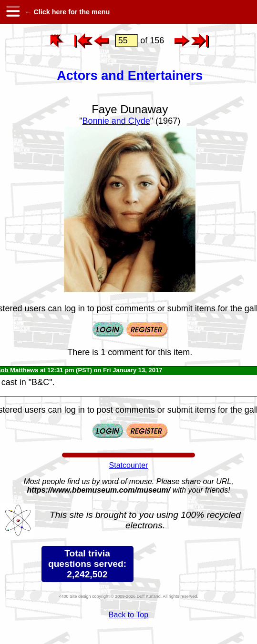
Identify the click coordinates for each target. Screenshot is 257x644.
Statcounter (129, 465)
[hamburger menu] (12, 12)
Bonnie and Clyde (116, 121)
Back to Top (128, 615)
